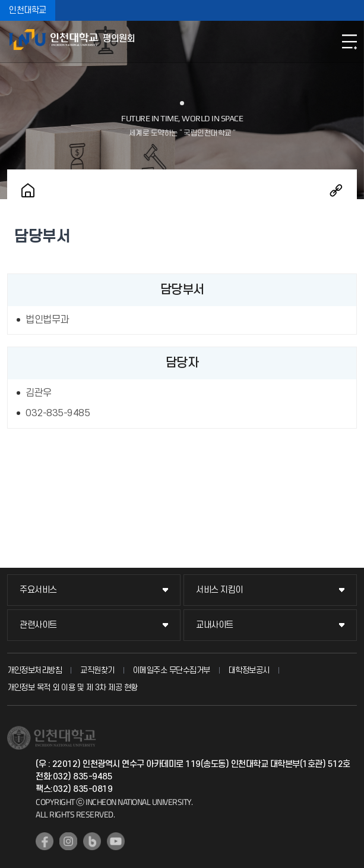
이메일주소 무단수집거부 (172, 670)
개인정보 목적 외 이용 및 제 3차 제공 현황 (72, 688)
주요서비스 (38, 590)
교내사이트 (215, 625)
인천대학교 (28, 10)
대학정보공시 (249, 670)
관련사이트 (38, 625)
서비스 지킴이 (219, 590)
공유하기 (336, 190)
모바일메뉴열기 (349, 42)
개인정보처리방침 (34, 670)
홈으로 (28, 190)
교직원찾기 (97, 670)
